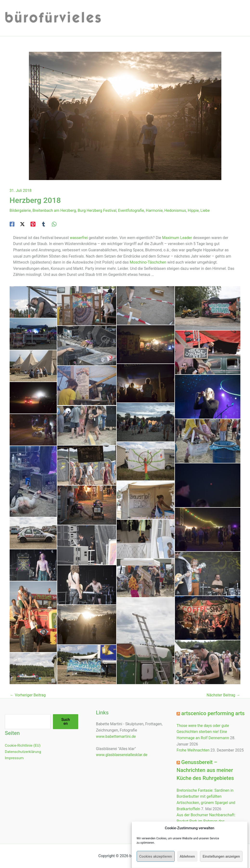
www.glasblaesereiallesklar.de (122, 755)
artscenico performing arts (213, 713)
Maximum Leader (177, 238)
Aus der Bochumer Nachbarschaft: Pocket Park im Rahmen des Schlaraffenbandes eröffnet (206, 821)
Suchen (66, 722)
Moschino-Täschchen (148, 262)
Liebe (205, 211)
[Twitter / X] (22, 224)
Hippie (193, 211)
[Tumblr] (44, 224)
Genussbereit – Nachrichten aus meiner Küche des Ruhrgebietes (205, 770)
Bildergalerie (20, 211)
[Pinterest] (33, 224)
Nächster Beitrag (223, 695)
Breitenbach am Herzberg (54, 211)
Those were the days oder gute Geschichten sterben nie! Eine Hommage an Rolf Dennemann (203, 732)
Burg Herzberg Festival (97, 211)
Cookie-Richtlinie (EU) (23, 745)
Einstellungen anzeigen (221, 856)
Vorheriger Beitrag (28, 695)
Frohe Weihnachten (193, 750)
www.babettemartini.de (116, 736)
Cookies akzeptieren (156, 856)
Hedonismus (175, 211)
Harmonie (154, 211)
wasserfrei (79, 238)
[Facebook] (12, 224)
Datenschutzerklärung (24, 751)
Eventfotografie (131, 211)
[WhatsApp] (54, 224)
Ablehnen (187, 856)
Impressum (15, 758)
